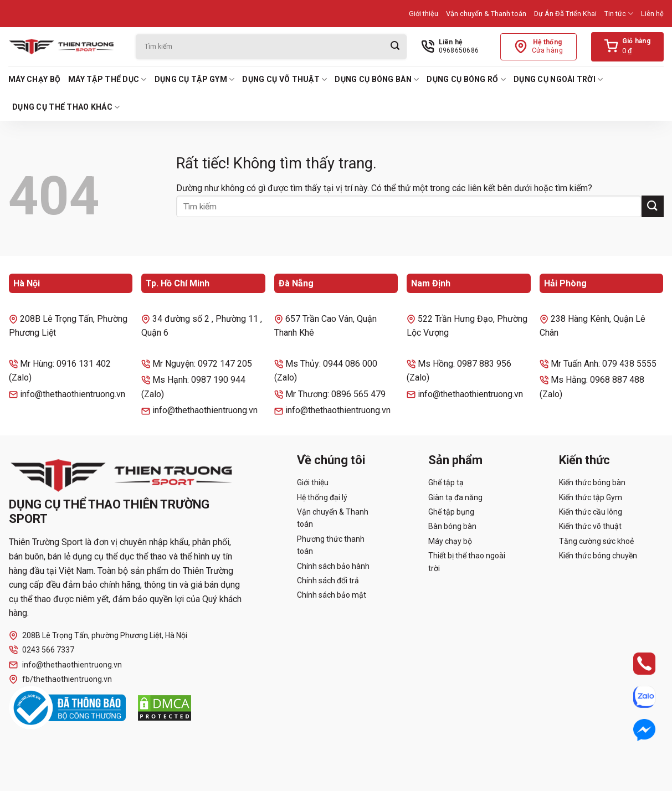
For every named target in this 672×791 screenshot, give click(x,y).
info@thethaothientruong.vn (65, 665)
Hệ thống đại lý (322, 497)
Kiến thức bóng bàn (592, 482)
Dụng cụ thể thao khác (66, 107)
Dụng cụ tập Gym (195, 79)
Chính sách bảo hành (333, 566)
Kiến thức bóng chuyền (598, 556)
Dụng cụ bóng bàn (377, 79)
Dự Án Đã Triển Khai (565, 14)
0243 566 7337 (42, 650)
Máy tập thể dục (107, 79)
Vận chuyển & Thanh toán (486, 14)
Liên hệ (652, 14)
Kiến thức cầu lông (591, 512)
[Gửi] (395, 47)
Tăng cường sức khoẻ (596, 541)
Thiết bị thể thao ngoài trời (467, 562)
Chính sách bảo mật (332, 595)
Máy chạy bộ (34, 79)
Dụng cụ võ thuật (284, 79)
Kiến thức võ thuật (590, 526)
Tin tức (619, 14)
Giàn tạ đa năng (455, 497)
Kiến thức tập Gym (591, 497)
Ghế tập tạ (446, 482)
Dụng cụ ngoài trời (558, 79)
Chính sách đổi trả (328, 581)
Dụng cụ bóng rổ (466, 79)
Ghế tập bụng (451, 512)
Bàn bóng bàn (452, 526)
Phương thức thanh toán (331, 545)
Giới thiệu (424, 14)
